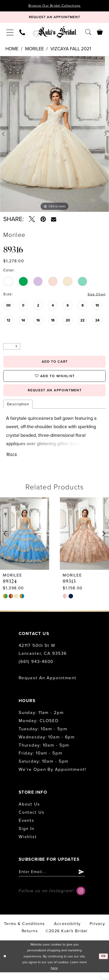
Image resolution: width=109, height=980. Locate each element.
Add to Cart (55, 364)
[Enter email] (55, 879)
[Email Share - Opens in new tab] (54, 221)
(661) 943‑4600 (36, 669)
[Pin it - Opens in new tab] (43, 221)
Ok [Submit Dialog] (103, 964)
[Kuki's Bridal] (54, 34)
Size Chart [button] (95, 296)
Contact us (32, 819)
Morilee (34, 51)
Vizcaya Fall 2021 (71, 51)
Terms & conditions (24, 932)
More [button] (12, 461)
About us (29, 811)
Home (12, 51)
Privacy (97, 932)
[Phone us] (22, 34)
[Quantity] (12, 348)
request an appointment (55, 396)
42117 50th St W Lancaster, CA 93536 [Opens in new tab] (43, 656)
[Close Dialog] (5, 964)
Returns (30, 939)
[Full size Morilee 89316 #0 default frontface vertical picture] (54, 136)
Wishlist (28, 843)
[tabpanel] (54, 136)
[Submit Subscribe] (88, 879)
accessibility (67, 932)
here (54, 976)
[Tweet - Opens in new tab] (32, 221)
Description (18, 410)
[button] (10, 34)
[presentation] (25, 540)
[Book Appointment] (54, 18)
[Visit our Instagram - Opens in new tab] (81, 899)
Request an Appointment (48, 685)
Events (26, 827)
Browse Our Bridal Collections (54, 6)
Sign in (27, 835)
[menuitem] (10, 34)
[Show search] (88, 34)
